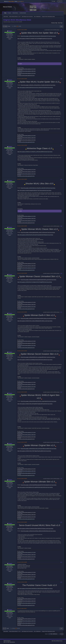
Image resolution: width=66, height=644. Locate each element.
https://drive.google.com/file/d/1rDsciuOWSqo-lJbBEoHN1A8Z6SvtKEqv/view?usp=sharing (38, 531)
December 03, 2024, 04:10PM (22, 79)
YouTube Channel (22, 13)
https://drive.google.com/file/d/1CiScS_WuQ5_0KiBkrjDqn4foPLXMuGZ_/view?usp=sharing (35, 321)
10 (14, 26)
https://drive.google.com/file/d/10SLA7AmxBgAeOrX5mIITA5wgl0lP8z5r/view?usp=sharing (35, 282)
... (13, 26)
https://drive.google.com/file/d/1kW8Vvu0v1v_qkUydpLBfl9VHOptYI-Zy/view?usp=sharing (38, 357)
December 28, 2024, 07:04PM (22, 582)
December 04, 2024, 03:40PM (22, 179)
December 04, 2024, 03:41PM (22, 273)
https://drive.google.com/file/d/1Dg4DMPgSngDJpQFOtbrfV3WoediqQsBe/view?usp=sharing (39, 485)
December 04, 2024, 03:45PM (22, 479)
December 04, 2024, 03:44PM (22, 442)
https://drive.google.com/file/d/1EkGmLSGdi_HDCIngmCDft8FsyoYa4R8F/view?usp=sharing (39, 449)
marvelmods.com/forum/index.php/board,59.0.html (26, 75)
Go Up (4, 628)
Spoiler (20, 64)
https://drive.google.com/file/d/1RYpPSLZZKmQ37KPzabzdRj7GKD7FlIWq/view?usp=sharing (35, 235)
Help (52, 641)
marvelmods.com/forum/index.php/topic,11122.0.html (26, 73)
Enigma (10, 31)
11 (16, 26)
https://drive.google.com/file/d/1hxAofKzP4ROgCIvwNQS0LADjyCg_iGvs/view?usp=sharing (38, 318)
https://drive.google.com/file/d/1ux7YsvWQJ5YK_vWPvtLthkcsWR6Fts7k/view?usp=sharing (35, 152)
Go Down (5, 26)
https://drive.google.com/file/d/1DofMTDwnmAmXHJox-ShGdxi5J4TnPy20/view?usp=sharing (35, 87)
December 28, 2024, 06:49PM (22, 522)
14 (20, 26)
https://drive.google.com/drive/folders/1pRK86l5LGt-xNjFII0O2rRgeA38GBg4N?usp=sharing (35, 588)
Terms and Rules (56, 641)
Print (61, 26)
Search (9, 13)
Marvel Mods (7, 7)
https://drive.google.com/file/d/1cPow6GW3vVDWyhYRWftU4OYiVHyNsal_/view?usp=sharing (35, 528)
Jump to (46, 634)
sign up (22, 1)
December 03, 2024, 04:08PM (22, 30)
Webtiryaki (9, 641)
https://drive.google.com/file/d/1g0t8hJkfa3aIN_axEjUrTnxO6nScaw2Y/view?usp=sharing (38, 232)
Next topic (60, 23)
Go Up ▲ (61, 641)
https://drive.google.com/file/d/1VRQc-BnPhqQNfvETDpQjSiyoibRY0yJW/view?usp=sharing (35, 404)
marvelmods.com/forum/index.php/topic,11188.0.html (26, 71)
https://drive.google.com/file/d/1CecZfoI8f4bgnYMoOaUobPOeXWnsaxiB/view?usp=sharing (35, 360)
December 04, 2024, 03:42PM (22, 312)
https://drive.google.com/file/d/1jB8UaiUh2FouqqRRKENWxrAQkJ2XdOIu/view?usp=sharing (35, 487)
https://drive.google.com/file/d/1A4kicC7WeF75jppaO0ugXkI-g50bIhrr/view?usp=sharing (34, 451)
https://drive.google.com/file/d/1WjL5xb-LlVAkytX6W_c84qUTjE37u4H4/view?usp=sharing (38, 188)
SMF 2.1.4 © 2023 (6, 642)
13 (19, 26)
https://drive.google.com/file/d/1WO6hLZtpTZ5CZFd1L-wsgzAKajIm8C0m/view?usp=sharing (39, 401)
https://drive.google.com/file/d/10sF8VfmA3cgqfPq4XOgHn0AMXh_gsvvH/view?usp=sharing (39, 280)
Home (5, 13)
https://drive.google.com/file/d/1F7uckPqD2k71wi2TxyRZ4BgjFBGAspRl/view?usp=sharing (35, 38)
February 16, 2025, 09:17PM (22, 609)
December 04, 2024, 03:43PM (22, 351)
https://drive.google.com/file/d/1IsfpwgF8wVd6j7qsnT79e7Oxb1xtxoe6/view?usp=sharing (34, 190)
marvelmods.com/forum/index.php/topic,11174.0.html (26, 69)
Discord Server (15, 13)
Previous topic (54, 23)
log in (18, 1)
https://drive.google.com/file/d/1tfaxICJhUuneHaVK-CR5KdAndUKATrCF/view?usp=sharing (38, 36)
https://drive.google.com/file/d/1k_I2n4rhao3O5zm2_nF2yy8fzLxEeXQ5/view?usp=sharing (38, 85)
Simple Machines (12, 642)
